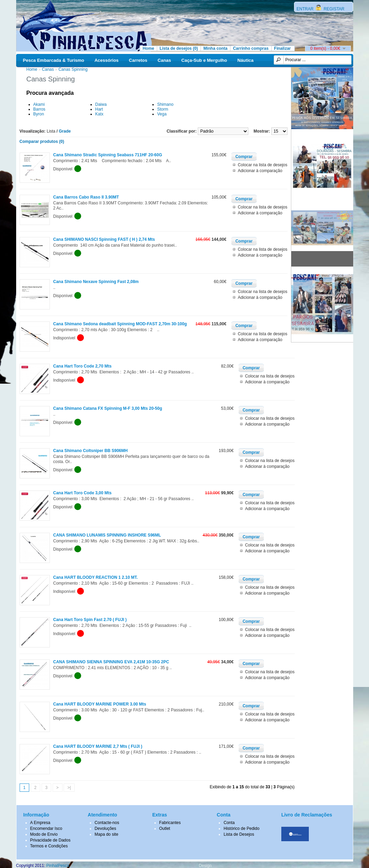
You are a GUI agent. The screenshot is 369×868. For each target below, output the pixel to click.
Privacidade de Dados (50, 840)
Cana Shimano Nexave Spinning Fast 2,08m (96, 282)
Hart (99, 109)
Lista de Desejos (239, 834)
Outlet (165, 828)
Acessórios (107, 60)
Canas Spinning (73, 69)
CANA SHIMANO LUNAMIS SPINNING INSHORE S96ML (107, 535)
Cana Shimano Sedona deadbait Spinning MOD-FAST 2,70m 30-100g (120, 324)
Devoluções (105, 828)
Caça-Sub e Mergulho (204, 60)
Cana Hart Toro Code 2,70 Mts (83, 366)
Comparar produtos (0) (42, 142)
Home (148, 48)
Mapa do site (106, 834)
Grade (65, 131)
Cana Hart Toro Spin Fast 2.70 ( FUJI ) (90, 620)
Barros (39, 109)
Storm (163, 109)
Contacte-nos (107, 823)
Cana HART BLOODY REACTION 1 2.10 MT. (96, 577)
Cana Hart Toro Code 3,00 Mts (83, 493)
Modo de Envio (44, 834)
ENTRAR (306, 9)
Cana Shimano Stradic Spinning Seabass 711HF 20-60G (108, 155)
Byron (39, 114)
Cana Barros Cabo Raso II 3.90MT (86, 197)
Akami (39, 104)
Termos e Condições (49, 846)
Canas (164, 60)
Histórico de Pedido (241, 828)
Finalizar (283, 48)
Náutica (245, 60)
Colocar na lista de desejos (262, 165)
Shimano (165, 104)
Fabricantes (170, 823)
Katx (99, 114)
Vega (162, 114)
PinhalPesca (58, 866)
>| (69, 788)
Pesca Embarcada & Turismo (54, 60)
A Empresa (40, 823)
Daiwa (101, 104)
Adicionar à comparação (260, 171)
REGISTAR (334, 9)
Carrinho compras (251, 48)
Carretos (138, 60)
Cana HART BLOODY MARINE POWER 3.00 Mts (100, 704)
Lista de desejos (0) (179, 48)
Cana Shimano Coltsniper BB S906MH (91, 451)
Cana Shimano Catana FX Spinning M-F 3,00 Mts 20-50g (108, 408)
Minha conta (215, 48)
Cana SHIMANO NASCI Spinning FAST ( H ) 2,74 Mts (104, 239)
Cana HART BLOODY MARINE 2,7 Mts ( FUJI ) (98, 746)
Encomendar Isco (46, 828)
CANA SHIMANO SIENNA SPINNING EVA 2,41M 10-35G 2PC (111, 662)
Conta (229, 823)
